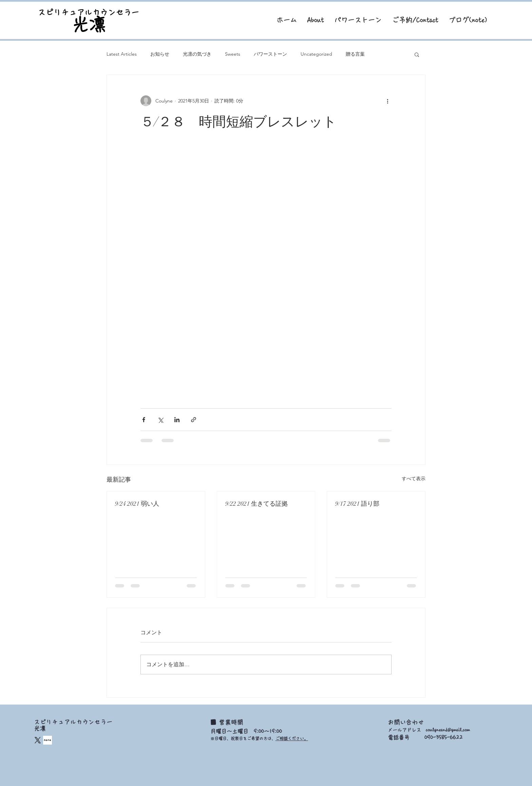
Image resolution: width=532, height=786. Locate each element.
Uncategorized (316, 54)
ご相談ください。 (292, 738)
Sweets (233, 54)
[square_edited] (47, 740)
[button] (417, 54)
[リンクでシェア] (194, 420)
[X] (38, 740)
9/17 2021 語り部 (357, 504)
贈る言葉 (355, 54)
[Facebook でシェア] (144, 420)
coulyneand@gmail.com (448, 730)
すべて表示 (414, 479)
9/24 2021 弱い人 (137, 504)
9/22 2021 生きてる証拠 (256, 504)
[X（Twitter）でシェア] (160, 420)
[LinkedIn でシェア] (177, 420)
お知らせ (160, 54)
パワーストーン (270, 54)
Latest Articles (122, 54)
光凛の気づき (197, 54)
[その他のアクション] (387, 101)
